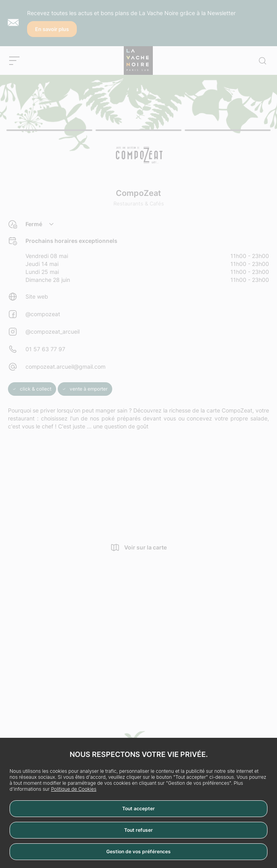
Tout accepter (138, 808)
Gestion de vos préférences (138, 851)
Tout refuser (138, 830)
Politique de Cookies (74, 789)
